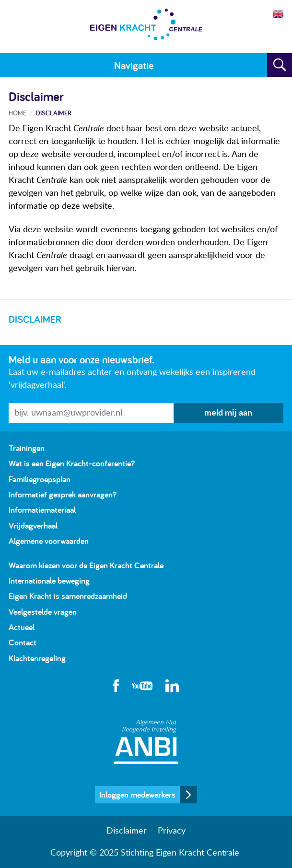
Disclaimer (54, 113)
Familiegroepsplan (40, 479)
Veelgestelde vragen (43, 612)
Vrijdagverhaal (33, 525)
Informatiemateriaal (42, 510)
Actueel (22, 627)
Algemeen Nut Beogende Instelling (146, 742)
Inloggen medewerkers (137, 795)
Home (18, 113)
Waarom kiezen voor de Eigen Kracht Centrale (86, 565)
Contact (23, 642)
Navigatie (134, 65)
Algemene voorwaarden (49, 541)
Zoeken (280, 65)
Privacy (172, 831)
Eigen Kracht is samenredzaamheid (68, 596)
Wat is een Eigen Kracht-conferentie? (72, 463)
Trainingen (27, 448)
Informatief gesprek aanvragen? (63, 494)
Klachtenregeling (37, 658)
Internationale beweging (49, 581)
